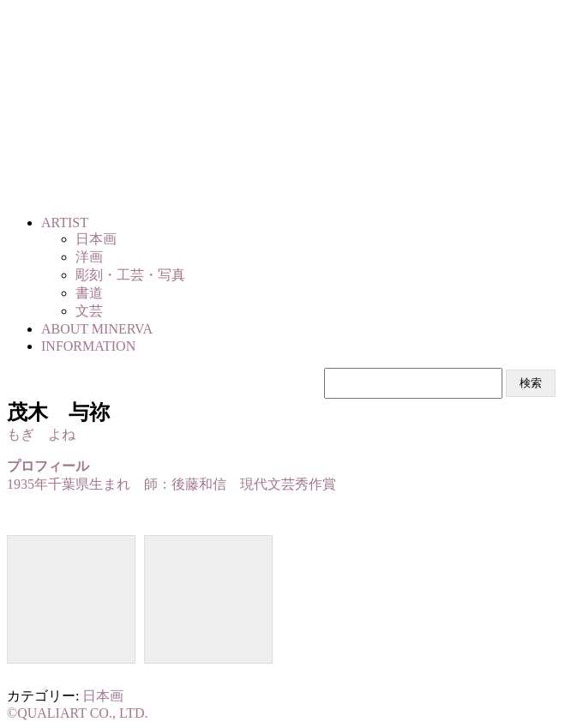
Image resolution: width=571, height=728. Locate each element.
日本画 (103, 696)
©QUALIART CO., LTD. (78, 713)
